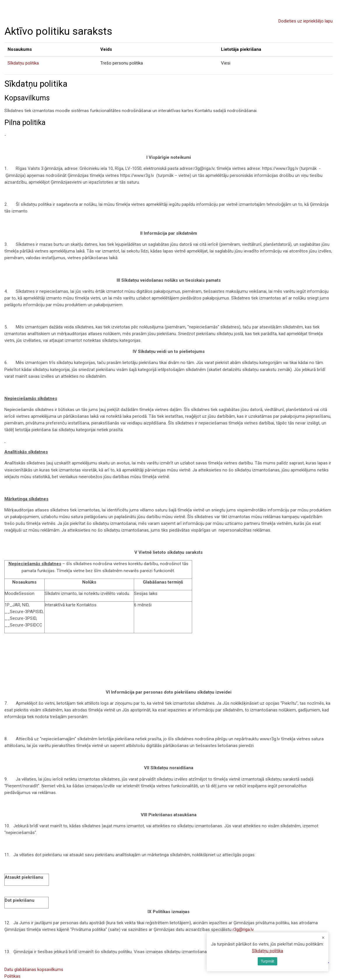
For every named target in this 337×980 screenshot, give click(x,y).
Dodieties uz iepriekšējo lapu (306, 21)
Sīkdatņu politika (23, 63)
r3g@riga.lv (243, 929)
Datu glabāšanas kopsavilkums (34, 969)
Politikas (12, 976)
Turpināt (268, 961)
